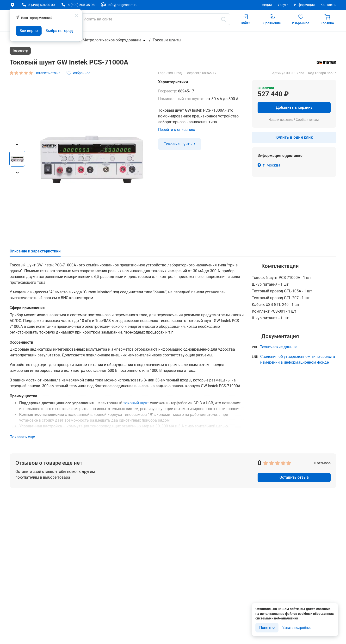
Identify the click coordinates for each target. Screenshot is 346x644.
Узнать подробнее (297, 628)
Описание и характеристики (35, 251)
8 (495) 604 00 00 (42, 5)
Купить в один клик (294, 137)
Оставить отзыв (294, 477)
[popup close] (76, 15)
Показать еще (22, 437)
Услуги (283, 5)
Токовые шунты (167, 40)
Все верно (29, 31)
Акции (267, 5)
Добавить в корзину (294, 107)
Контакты (328, 5)
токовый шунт (136, 403)
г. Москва (272, 165)
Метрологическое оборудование (112, 40)
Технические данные (279, 347)
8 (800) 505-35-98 (81, 5)
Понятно (267, 628)
